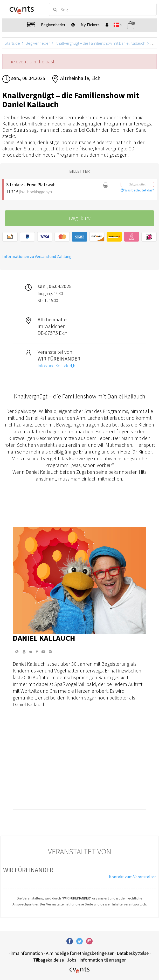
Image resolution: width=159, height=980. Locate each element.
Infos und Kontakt (56, 366)
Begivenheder (38, 43)
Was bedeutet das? (137, 190)
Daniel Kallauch (44, 638)
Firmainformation (26, 953)
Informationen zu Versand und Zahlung (37, 256)
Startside (12, 43)
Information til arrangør (103, 960)
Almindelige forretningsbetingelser (80, 953)
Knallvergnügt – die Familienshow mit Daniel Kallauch (100, 43)
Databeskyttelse (133, 953)
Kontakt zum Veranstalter (132, 877)
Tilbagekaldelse (49, 960)
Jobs (72, 960)
